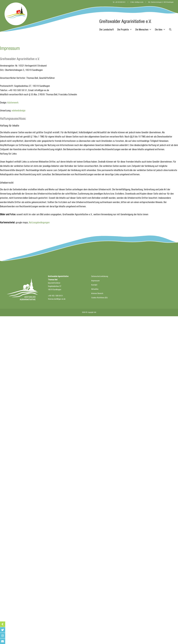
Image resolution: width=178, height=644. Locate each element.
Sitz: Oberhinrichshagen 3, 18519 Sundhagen (161, 2)
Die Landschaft (107, 30)
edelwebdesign (19, 111)
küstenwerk (13, 103)
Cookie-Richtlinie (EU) (99, 298)
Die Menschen (144, 30)
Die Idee (161, 30)
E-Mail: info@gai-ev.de (137, 2)
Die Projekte (125, 30)
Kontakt (94, 285)
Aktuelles (95, 289)
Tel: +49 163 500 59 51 (119, 2)
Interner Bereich (97, 294)
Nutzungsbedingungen (39, 223)
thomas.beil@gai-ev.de (57, 299)
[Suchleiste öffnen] (170, 30)
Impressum (95, 281)
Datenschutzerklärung (100, 277)
